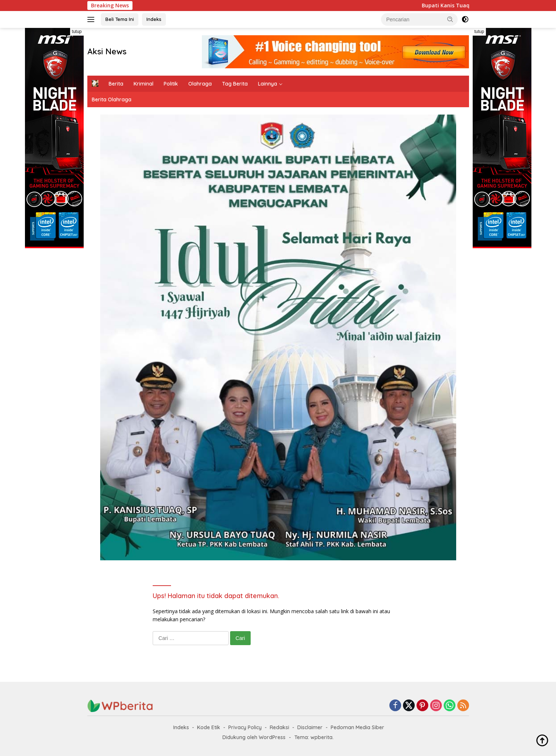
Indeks (154, 19)
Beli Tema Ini (120, 19)
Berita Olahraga (112, 100)
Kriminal (143, 84)
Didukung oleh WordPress (254, 737)
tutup (77, 32)
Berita (116, 84)
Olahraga (200, 84)
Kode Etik (209, 727)
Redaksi (279, 727)
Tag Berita (235, 84)
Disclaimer (310, 727)
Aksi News (107, 51)
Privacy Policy (245, 727)
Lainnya (268, 84)
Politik (171, 84)
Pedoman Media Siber (357, 727)
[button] (450, 19)
